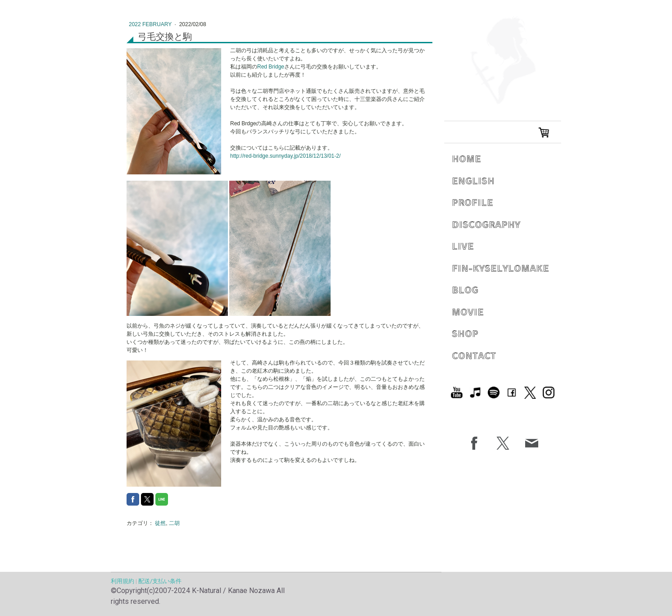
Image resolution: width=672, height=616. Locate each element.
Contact (474, 355)
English (473, 180)
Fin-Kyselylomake (500, 268)
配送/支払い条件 (160, 581)
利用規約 (123, 581)
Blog (465, 290)
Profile (472, 202)
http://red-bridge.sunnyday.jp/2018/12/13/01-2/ (285, 156)
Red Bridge (271, 67)
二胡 (174, 523)
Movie (468, 312)
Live (463, 246)
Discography (486, 224)
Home (466, 158)
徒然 (160, 523)
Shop (465, 333)
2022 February (151, 24)
